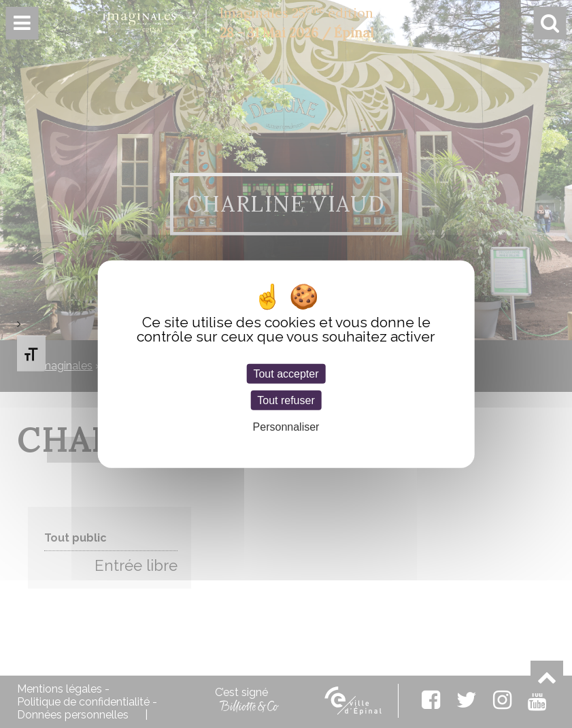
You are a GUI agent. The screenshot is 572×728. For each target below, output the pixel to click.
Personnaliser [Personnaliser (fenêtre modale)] (286, 427)
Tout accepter (286, 374)
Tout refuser (286, 400)
